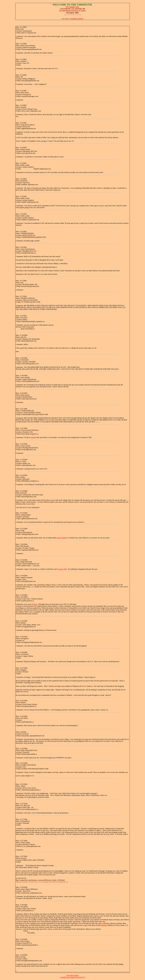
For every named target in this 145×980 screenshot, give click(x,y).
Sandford (33, 437)
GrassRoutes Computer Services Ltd (72, 977)
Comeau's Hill (62, 569)
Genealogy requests (77, 19)
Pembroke (104, 925)
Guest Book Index (72, 975)
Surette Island (61, 538)
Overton (34, 604)
